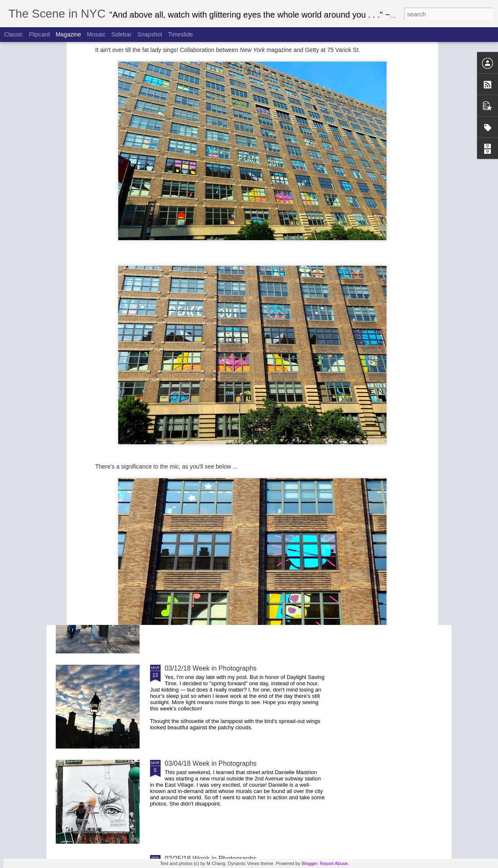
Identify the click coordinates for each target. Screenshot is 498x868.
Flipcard (39, 34)
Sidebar (122, 34)
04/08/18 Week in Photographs (394, 316)
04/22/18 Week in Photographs (196, 316)
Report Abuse (334, 863)
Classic (14, 34)
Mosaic (96, 34)
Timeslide (180, 34)
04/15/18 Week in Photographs (295, 316)
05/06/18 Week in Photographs (96, 316)
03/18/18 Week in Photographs (211, 573)
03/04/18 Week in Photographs (211, 763)
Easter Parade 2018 (195, 383)
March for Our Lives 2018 (203, 478)
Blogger (309, 863)
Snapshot (150, 34)
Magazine (69, 34)
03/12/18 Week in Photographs (211, 668)
